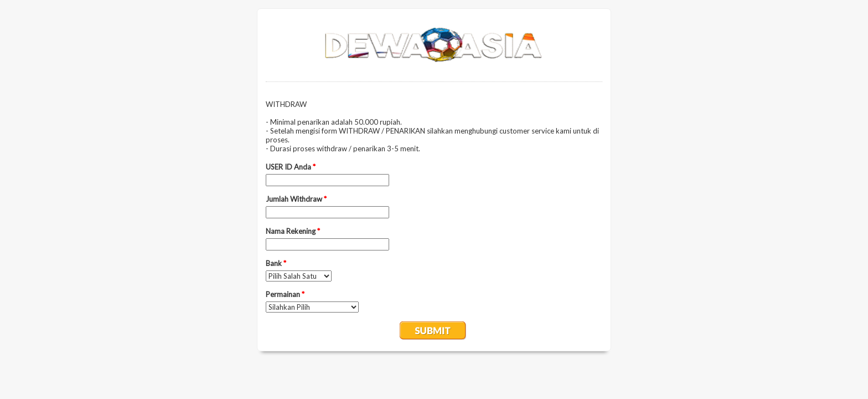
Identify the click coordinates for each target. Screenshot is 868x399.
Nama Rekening (293, 231)
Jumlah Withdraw (296, 199)
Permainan (285, 294)
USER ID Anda (291, 167)
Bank (276, 263)
